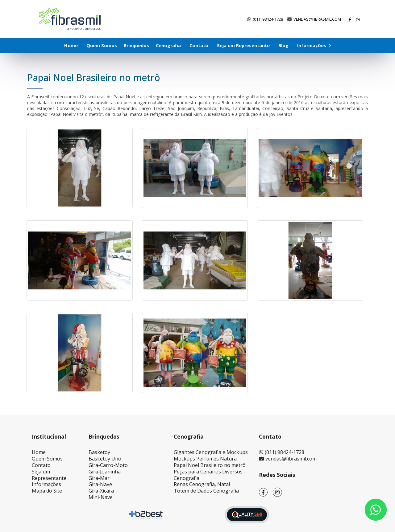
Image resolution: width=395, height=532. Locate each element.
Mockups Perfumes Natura (205, 459)
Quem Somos (102, 45)
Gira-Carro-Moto (108, 465)
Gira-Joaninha (105, 472)
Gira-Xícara (101, 491)
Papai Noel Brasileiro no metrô (210, 465)
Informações (314, 45)
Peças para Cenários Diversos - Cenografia (210, 475)
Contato (199, 45)
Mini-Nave (101, 497)
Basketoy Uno (105, 459)
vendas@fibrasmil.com (317, 19)
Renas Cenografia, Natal (202, 484)
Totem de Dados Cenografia (206, 491)
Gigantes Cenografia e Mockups (211, 452)
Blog (283, 45)
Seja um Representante (243, 45)
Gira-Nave (100, 484)
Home (71, 45)
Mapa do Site (47, 491)
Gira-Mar (99, 478)
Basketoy (99, 452)
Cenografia (168, 45)
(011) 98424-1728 (268, 19)
